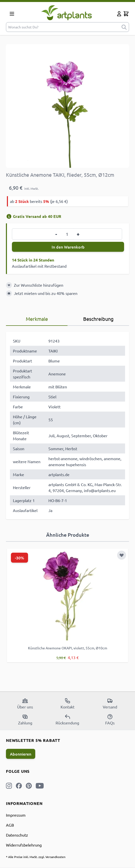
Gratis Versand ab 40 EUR (34, 216)
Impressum (16, 815)
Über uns (25, 703)
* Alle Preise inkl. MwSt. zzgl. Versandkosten (36, 857)
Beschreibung (98, 319)
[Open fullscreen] (67, 106)
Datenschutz (17, 835)
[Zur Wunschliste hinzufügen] (9, 285)
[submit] (124, 27)
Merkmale (37, 319)
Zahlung (25, 719)
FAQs (110, 719)
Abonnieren (21, 754)
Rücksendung (67, 719)
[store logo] (67, 13)
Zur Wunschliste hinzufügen (39, 285)
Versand (110, 703)
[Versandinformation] (9, 216)
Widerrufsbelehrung (24, 845)
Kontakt (67, 703)
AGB (10, 825)
